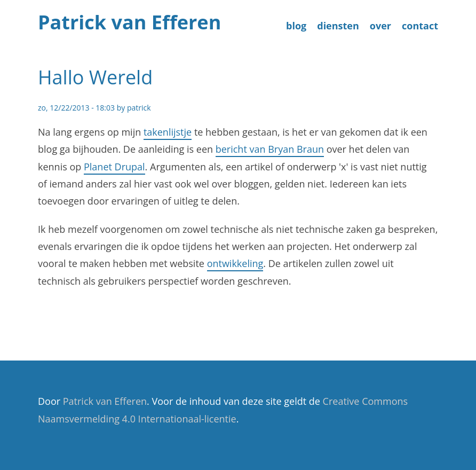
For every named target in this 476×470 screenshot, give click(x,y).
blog (296, 26)
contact (420, 26)
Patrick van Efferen (129, 22)
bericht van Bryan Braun (270, 149)
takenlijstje (168, 132)
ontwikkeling (235, 263)
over (380, 26)
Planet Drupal (114, 167)
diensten (338, 26)
